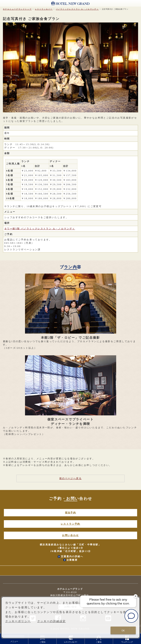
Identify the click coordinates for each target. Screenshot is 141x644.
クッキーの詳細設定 (52, 621)
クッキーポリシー (18, 621)
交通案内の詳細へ (72, 556)
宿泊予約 (71, 513)
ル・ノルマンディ (77, 9)
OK (123, 631)
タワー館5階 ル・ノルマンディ (40, 229)
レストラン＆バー (44, 9)
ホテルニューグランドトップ (17, 9)
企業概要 (72, 560)
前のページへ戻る (70, 478)
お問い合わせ (70, 535)
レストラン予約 (70, 524)
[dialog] (70, 617)
